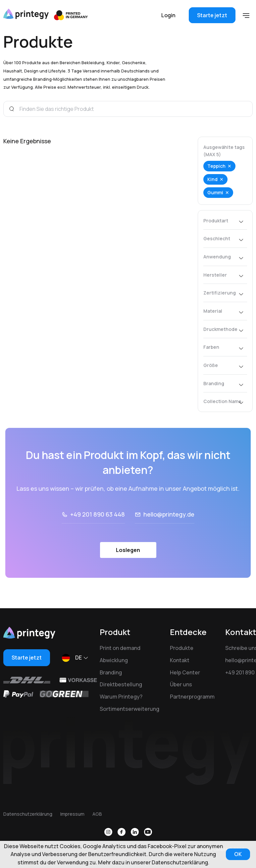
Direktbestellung (121, 684)
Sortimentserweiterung (129, 709)
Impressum (72, 814)
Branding (111, 672)
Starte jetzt (212, 15)
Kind (212, 179)
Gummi (215, 192)
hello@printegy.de (169, 514)
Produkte (182, 648)
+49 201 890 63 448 (98, 514)
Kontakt (180, 660)
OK (238, 854)
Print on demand (120, 648)
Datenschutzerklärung (28, 814)
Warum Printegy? (121, 697)
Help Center (185, 672)
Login (168, 15)
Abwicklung (114, 660)
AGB (97, 814)
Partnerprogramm (192, 697)
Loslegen (128, 550)
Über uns (181, 684)
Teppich (216, 166)
